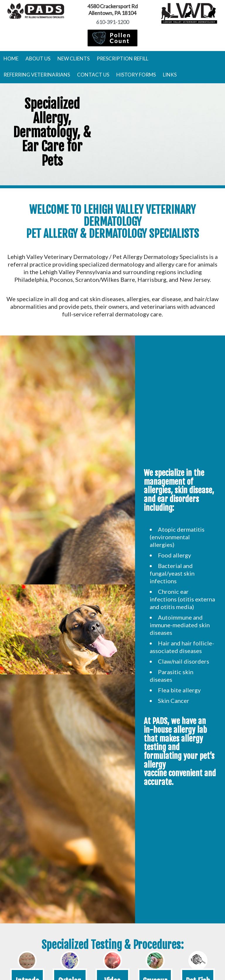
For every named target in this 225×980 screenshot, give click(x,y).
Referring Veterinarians (37, 75)
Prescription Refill (122, 59)
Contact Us (93, 75)
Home (11, 59)
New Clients (74, 59)
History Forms (136, 75)
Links (170, 75)
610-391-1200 (112, 22)
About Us (38, 59)
